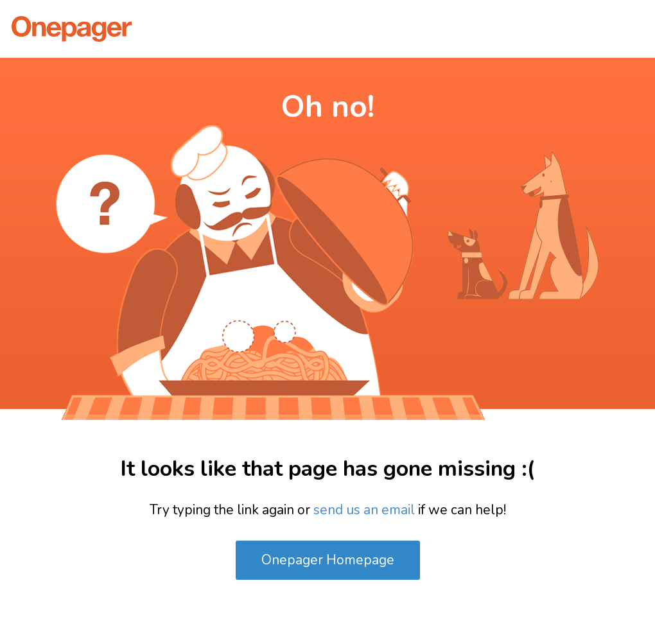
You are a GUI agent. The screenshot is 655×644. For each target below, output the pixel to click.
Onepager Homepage (328, 560)
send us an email (364, 510)
